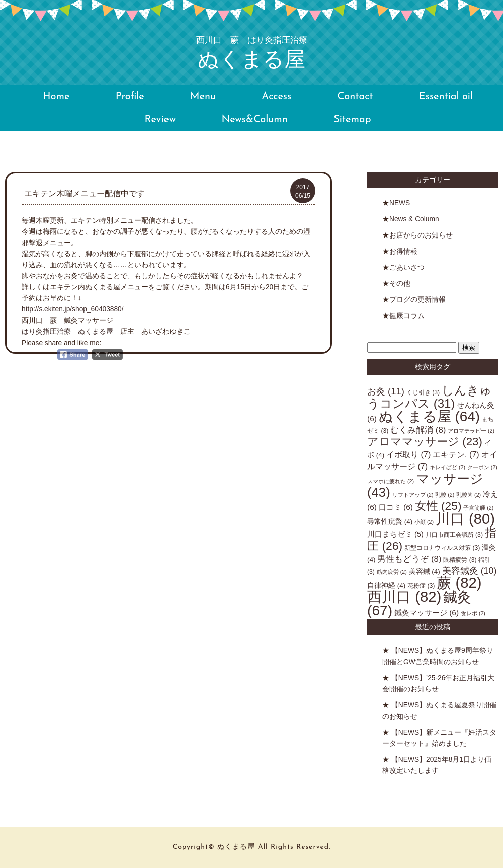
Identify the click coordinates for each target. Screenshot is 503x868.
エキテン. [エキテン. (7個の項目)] (456, 454)
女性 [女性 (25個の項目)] (438, 506)
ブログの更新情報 (417, 300)
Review (160, 120)
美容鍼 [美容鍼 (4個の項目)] (425, 571)
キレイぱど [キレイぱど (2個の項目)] (447, 467)
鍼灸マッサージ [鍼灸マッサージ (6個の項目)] (427, 613)
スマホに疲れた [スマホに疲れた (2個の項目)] (391, 481)
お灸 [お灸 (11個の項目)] (386, 391)
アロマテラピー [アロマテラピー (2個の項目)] (471, 431)
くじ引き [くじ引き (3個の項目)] (423, 392)
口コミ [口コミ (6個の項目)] (396, 507)
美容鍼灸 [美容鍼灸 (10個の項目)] (470, 571)
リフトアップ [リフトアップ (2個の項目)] (413, 495)
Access (276, 97)
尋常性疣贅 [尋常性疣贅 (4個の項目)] (390, 522)
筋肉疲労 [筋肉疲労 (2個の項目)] (392, 572)
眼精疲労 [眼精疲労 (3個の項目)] (460, 560)
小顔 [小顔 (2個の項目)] (424, 522)
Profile (130, 97)
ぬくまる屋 (251, 53)
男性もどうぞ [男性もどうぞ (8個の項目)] (409, 559)
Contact (355, 97)
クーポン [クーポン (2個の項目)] (482, 467)
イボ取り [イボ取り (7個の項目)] (408, 454)
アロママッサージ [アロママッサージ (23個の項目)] (425, 442)
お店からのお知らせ (421, 235)
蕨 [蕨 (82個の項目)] (459, 582)
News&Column (254, 120)
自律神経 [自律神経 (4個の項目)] (386, 585)
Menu (203, 97)
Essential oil (446, 97)
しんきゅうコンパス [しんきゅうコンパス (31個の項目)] (430, 397)
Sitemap (352, 120)
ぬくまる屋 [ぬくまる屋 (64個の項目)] (429, 416)
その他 (400, 284)
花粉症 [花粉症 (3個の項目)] (421, 586)
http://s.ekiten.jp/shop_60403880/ (73, 309)
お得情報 (403, 251)
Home (56, 97)
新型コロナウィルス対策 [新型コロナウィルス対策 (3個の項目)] (442, 548)
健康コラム (407, 316)
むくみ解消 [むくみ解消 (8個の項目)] (418, 430)
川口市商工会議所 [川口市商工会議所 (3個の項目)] (454, 535)
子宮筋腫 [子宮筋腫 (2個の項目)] (478, 508)
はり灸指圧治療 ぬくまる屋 (71, 331)
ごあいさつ (407, 267)
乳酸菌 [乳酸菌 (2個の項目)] (469, 495)
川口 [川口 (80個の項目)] (465, 519)
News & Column (414, 219)
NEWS (400, 203)
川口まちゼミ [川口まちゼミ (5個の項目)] (395, 534)
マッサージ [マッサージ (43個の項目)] (425, 485)
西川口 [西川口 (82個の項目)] (404, 597)
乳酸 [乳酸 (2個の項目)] (445, 495)
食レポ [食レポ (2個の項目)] (473, 613)
